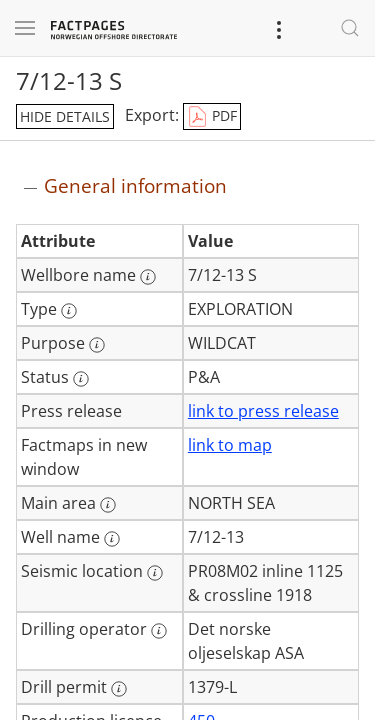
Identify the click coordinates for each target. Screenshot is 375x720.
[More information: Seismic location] (155, 573)
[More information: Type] (69, 311)
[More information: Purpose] (97, 345)
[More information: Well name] (112, 539)
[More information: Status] (81, 379)
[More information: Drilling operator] (159, 631)
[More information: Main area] (108, 505)
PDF (212, 117)
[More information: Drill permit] (119, 689)
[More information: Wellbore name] (148, 277)
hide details (65, 116)
